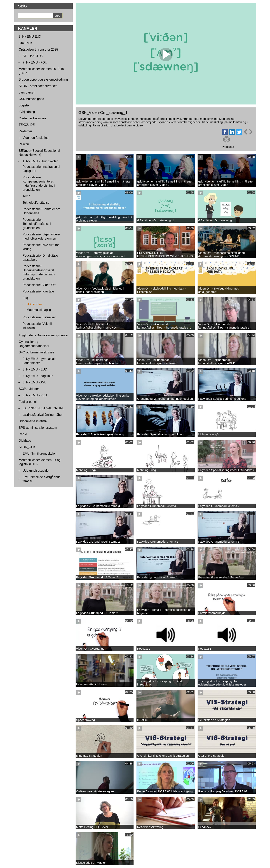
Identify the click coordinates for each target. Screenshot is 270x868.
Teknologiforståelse (36, 203)
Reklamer (25, 131)
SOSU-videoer (29, 389)
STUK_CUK (27, 447)
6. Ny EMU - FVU (35, 395)
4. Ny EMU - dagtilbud (38, 376)
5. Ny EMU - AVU (35, 382)
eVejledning (27, 112)
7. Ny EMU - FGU (35, 62)
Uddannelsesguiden (37, 471)
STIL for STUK (33, 56)
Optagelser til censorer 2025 (38, 49)
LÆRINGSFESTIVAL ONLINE (44, 408)
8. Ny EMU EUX (30, 37)
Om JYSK (26, 43)
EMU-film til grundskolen (40, 454)
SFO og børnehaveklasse (37, 352)
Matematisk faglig (39, 310)
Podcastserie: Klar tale (38, 291)
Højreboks (34, 304)
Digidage (25, 441)
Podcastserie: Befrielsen (40, 317)
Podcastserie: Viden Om (40, 285)
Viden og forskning (36, 138)
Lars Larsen (27, 92)
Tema (27, 196)
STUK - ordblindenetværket (38, 86)
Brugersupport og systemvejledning (43, 79)
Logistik (24, 105)
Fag (25, 298)
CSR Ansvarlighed (32, 99)
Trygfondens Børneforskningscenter (44, 335)
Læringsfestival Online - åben (43, 415)
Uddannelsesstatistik (33, 421)
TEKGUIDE (27, 125)
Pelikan (24, 144)
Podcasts (228, 147)
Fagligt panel (28, 402)
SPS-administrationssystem (38, 428)
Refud (23, 434)
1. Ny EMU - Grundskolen (41, 161)
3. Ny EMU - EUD (35, 369)
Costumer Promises (33, 118)
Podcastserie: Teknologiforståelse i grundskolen (37, 224)
